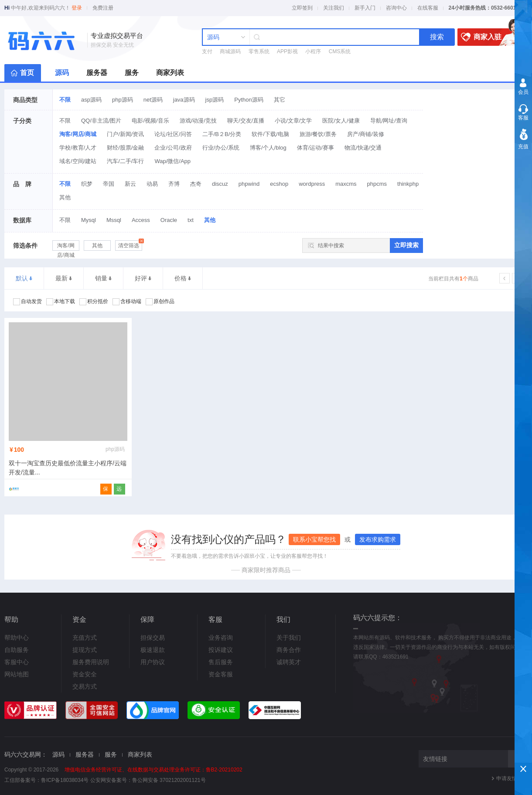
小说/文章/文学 (293, 121)
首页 (27, 73)
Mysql (89, 220)
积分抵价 (94, 302)
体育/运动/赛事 (315, 148)
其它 (280, 100)
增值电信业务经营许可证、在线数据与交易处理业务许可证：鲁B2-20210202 (153, 770)
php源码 (123, 100)
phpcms (377, 184)
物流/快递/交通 (363, 148)
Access (141, 220)
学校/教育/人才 (78, 148)
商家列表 (170, 73)
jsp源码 (215, 100)
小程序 (313, 51)
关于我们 (289, 638)
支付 (207, 51)
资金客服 (221, 674)
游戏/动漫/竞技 (198, 121)
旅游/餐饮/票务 (318, 134)
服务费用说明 (91, 662)
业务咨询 (221, 638)
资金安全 (85, 674)
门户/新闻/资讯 (125, 134)
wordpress (312, 184)
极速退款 (153, 650)
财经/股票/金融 (125, 148)
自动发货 (27, 302)
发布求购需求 (378, 539)
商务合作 (289, 650)
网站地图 (17, 674)
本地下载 (61, 302)
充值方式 (85, 638)
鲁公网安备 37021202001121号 (169, 780)
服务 (132, 73)
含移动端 (127, 302)
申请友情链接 (512, 778)
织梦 (87, 184)
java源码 (184, 100)
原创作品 (160, 302)
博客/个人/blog (268, 148)
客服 (523, 118)
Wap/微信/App (172, 161)
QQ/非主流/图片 (101, 121)
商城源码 (230, 51)
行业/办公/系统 (221, 148)
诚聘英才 (289, 662)
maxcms (346, 184)
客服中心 (17, 662)
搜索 (437, 37)
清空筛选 (130, 244)
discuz (220, 184)
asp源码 (91, 100)
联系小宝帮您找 (314, 539)
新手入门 (365, 8)
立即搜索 (406, 245)
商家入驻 (489, 37)
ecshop (279, 184)
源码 (62, 73)
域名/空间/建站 (78, 161)
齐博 (174, 184)
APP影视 (287, 51)
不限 (65, 100)
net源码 (153, 100)
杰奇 (196, 184)
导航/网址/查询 (389, 121)
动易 (152, 184)
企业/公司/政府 (173, 148)
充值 (523, 147)
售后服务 (221, 662)
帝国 (109, 184)
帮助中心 (17, 638)
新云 (130, 184)
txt (191, 220)
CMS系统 (340, 51)
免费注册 (103, 8)
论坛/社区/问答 (173, 134)
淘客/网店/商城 (78, 134)
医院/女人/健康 (341, 121)
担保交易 (153, 638)
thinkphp (408, 184)
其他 (65, 197)
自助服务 (17, 650)
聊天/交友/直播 (246, 121)
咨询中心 (396, 8)
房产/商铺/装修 (366, 134)
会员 (523, 92)
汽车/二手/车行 (125, 161)
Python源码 (249, 100)
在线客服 (428, 8)
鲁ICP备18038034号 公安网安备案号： (87, 780)
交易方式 (85, 686)
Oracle (169, 220)
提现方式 (85, 650)
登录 (77, 8)
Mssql (114, 220)
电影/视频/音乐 (150, 121)
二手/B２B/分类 (222, 134)
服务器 (97, 73)
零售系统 (259, 51)
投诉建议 (221, 650)
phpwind (249, 184)
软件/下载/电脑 (270, 134)
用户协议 (153, 662)
